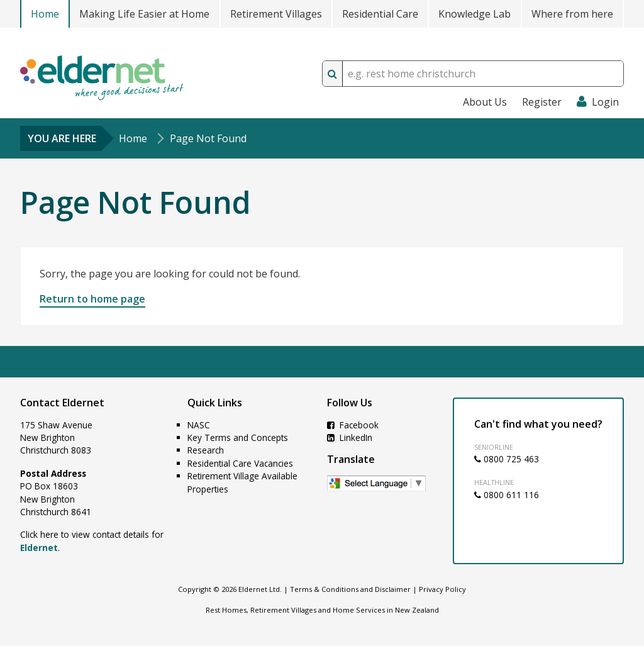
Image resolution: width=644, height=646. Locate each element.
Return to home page (92, 299)
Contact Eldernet (62, 403)
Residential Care (380, 14)
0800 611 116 (507, 495)
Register (542, 102)
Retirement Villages (276, 14)
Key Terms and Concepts (238, 437)
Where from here (572, 14)
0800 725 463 (507, 459)
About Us (485, 102)
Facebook (353, 425)
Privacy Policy (442, 589)
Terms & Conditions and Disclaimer (350, 589)
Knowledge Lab (475, 14)
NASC (199, 425)
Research (206, 450)
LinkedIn (350, 437)
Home (45, 14)
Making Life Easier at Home (144, 14)
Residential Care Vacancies (240, 463)
